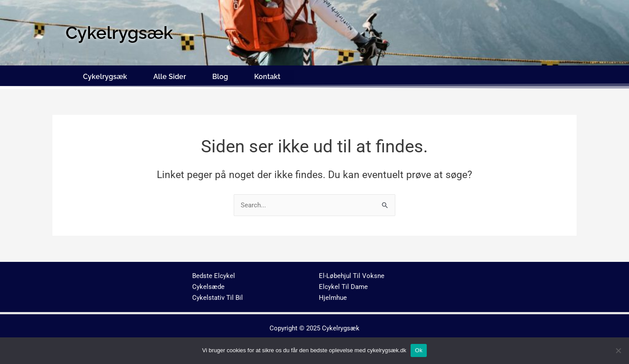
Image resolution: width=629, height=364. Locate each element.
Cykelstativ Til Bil (218, 295)
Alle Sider (170, 75)
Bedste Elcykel (214, 274)
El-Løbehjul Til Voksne (352, 274)
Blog (220, 75)
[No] (618, 350)
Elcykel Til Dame (343, 285)
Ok (419, 350)
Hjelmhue (333, 295)
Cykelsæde (208, 285)
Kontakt (267, 75)
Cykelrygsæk (105, 75)
